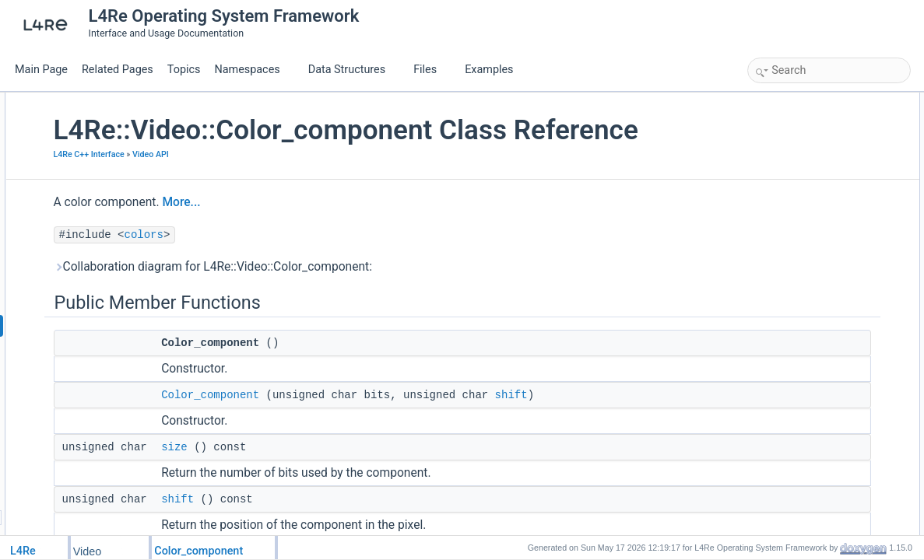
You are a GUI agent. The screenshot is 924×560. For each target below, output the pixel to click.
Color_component (360, 428)
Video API (299, 187)
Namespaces (253, 70)
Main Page (41, 70)
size (324, 480)
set (771, 221)
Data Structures (353, 70)
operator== (787, 187)
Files (431, 70)
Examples (489, 70)
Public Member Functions (805, 101)
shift (660, 428)
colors (293, 268)
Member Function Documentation (821, 306)
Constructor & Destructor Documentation (836, 272)
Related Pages (118, 70)
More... (330, 235)
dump (776, 238)
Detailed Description (794, 255)
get (771, 204)
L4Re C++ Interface (238, 187)
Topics (184, 70)
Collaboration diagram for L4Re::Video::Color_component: (362, 299)
